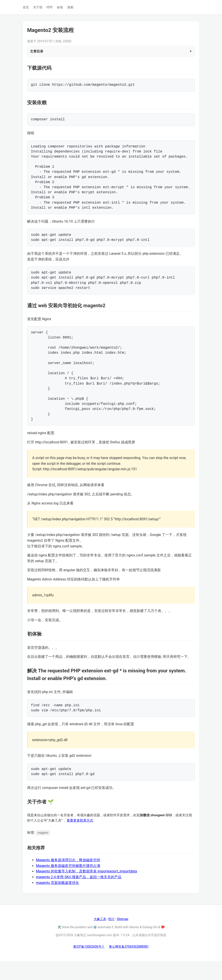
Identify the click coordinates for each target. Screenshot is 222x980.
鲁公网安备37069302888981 (129, 965)
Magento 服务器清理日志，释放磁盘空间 (68, 879)
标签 (60, 7)
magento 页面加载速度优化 (57, 902)
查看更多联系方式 (80, 839)
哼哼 (50, 7)
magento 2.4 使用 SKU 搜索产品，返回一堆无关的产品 (79, 896)
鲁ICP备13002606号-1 (89, 965)
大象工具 (100, 938)
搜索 (70, 7)
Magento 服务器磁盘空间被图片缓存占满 (68, 885)
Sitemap (123, 938)
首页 (26, 7)
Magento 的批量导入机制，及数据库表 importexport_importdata (87, 890)
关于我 (38, 7)
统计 (111, 938)
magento (43, 852)
